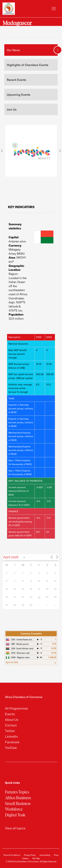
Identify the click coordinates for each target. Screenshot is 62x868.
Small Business (18, 804)
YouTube (11, 748)
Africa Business (18, 798)
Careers (25, 858)
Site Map (36, 858)
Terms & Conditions (12, 855)
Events (10, 714)
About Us (12, 720)
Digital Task (15, 815)
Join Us (12, 109)
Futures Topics (17, 792)
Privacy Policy (30, 855)
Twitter (10, 731)
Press (56, 855)
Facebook (12, 742)
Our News (13, 50)
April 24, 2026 (12, 662)
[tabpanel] (31, 151)
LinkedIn (11, 736)
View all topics (15, 828)
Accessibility (45, 855)
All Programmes (16, 708)
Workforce (14, 809)
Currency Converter (31, 634)
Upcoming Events (19, 95)
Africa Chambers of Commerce (24, 697)
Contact (11, 725)
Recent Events (16, 80)
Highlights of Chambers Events (28, 65)
